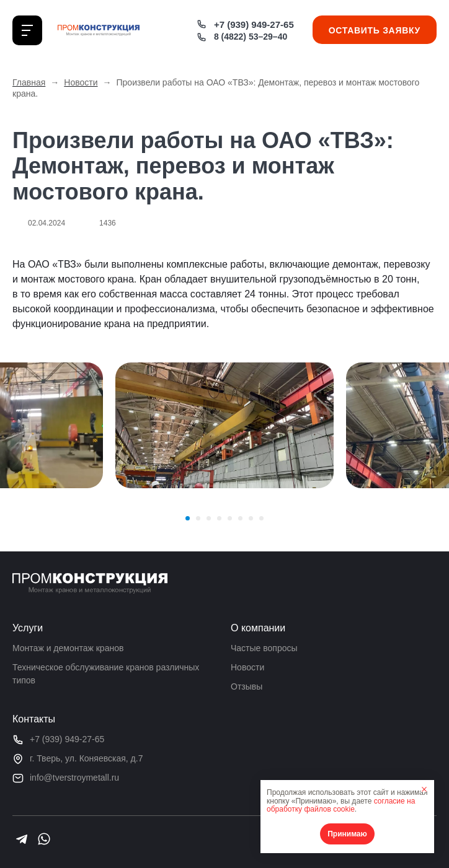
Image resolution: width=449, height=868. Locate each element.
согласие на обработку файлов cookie (341, 805)
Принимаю (347, 834)
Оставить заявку (375, 30)
